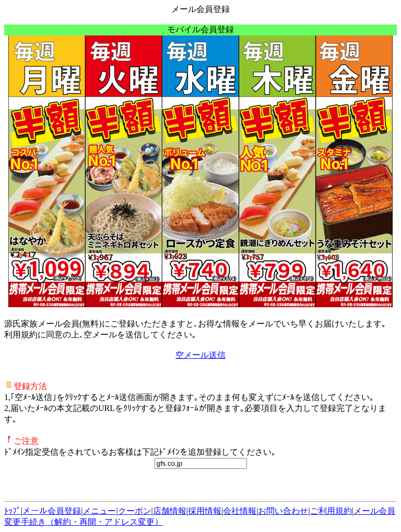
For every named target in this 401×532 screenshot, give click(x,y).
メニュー (99, 511)
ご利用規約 (331, 511)
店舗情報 (170, 511)
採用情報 (205, 511)
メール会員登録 (52, 511)
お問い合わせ (283, 511)
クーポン (135, 511)
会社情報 (240, 511)
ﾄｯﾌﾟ (13, 511)
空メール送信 (200, 355)
